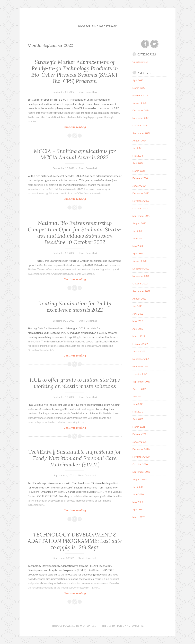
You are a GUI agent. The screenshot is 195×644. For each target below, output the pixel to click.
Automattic (135, 626)
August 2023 (139, 223)
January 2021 (140, 442)
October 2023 (140, 208)
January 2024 (140, 186)
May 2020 (138, 502)
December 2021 (141, 359)
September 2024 (141, 133)
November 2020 (141, 457)
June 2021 (138, 404)
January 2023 (140, 261)
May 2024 (138, 156)
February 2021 (140, 434)
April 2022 (138, 329)
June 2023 (138, 238)
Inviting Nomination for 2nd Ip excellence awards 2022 (75, 307)
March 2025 (139, 88)
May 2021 (138, 412)
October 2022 (140, 283)
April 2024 (138, 163)
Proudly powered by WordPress (73, 626)
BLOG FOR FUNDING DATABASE (97, 26)
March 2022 (139, 336)
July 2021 (138, 396)
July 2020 (138, 487)
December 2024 (141, 110)
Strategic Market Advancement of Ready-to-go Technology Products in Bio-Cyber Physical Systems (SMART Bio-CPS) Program (75, 72)
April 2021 (138, 419)
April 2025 (138, 80)
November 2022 (141, 276)
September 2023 (141, 216)
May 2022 (138, 321)
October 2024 (140, 125)
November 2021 (141, 366)
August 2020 (139, 479)
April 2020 (138, 509)
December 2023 (141, 193)
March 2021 (139, 427)
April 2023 (138, 253)
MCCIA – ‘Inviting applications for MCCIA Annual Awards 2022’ (75, 154)
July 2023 (138, 231)
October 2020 (140, 464)
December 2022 (141, 269)
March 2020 (139, 517)
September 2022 (141, 291)
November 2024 (141, 118)
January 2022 (140, 351)
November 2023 (141, 201)
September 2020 (141, 472)
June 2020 (138, 494)
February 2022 (140, 344)
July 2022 (138, 306)
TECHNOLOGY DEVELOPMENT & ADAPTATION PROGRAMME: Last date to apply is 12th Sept (75, 541)
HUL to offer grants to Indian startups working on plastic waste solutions (75, 383)
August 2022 (139, 299)
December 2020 (141, 449)
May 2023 (138, 246)
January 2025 (140, 103)
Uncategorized (140, 62)
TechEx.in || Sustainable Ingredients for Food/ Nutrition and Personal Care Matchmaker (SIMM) (75, 458)
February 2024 (140, 178)
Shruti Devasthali (88, 92)
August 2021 (139, 389)
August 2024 (139, 141)
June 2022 (138, 314)
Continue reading (83, 127)
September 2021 (141, 382)
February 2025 (140, 95)
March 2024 (139, 171)
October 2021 (140, 374)
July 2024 (138, 148)
